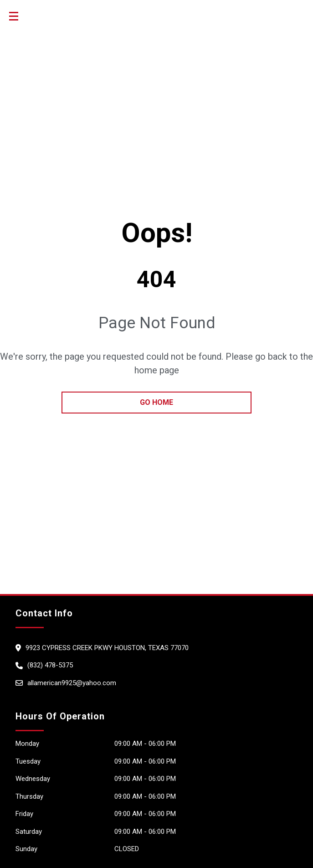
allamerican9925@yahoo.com (72, 683)
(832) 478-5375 (50, 665)
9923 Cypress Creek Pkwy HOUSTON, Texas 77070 (107, 648)
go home (156, 402)
